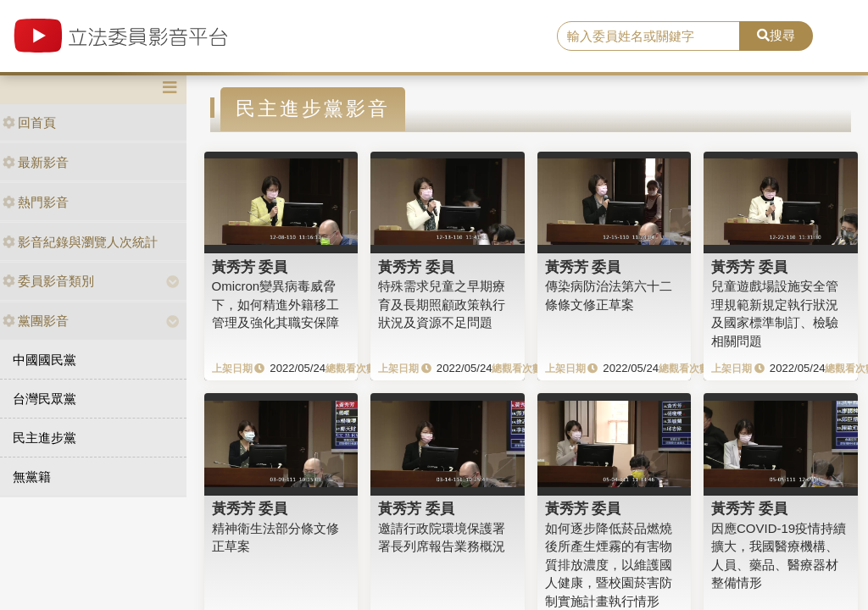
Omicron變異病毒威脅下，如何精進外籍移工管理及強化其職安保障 (275, 304)
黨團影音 (36, 321)
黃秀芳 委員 (250, 267)
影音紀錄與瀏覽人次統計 (80, 242)
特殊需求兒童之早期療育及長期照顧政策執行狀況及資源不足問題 (442, 304)
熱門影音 (36, 202)
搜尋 (776, 35)
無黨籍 (32, 477)
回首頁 (29, 122)
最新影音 (36, 162)
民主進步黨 (45, 438)
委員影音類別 (48, 281)
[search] (648, 36)
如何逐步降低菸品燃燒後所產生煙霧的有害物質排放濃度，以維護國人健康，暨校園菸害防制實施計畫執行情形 (609, 565)
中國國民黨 (45, 360)
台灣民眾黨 (45, 399)
